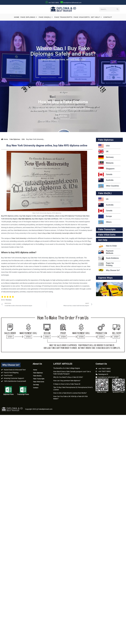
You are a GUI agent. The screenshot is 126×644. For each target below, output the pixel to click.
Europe (105, 216)
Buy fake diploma (25, 219)
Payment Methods (106, 252)
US (103, 199)
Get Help (36, 385)
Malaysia (106, 163)
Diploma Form (8, 394)
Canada (105, 174)
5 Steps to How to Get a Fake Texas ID (67, 384)
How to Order (108, 246)
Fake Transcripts (107, 229)
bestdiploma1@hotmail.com (72, 3)
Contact (36, 388)
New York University (19, 238)
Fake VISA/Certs (107, 235)
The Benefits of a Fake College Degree (67, 368)
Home (4, 139)
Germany (106, 157)
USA (23, 139)
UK (103, 152)
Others (105, 222)
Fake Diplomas (15, 139)
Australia (106, 180)
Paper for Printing (106, 264)
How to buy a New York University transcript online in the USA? (60, 233)
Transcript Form (23, 394)
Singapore (106, 169)
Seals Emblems (109, 258)
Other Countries (109, 186)
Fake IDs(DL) (105, 193)
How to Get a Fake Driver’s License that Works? (70, 393)
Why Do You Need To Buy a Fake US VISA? (68, 377)
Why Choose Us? (109, 270)
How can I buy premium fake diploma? (67, 381)
